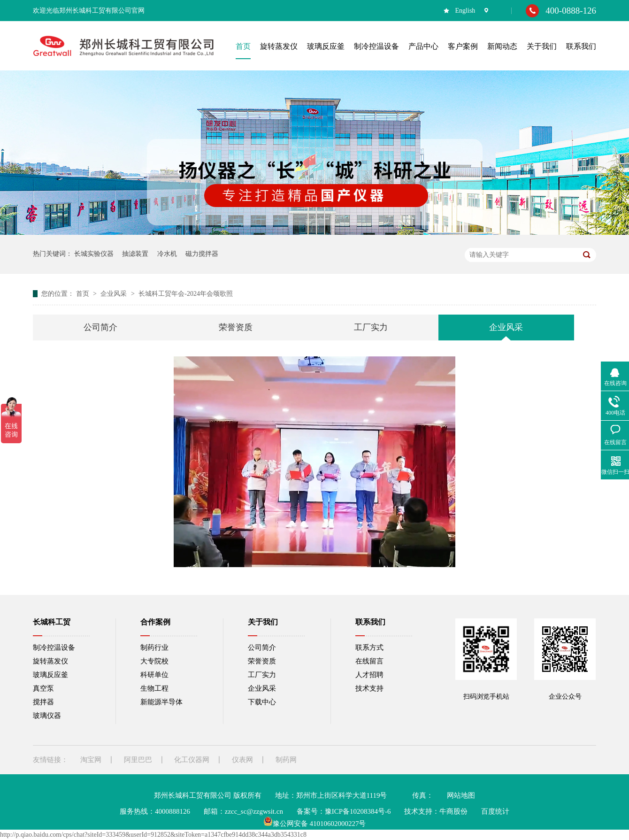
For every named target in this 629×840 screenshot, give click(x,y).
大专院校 (154, 661)
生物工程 (154, 688)
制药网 (286, 760)
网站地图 (461, 795)
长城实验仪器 (94, 254)
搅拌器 (43, 702)
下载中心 (262, 702)
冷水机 (167, 254)
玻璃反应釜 (50, 675)
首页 (84, 294)
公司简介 (100, 327)
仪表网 (242, 760)
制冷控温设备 (54, 647)
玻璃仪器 (47, 716)
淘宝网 (91, 760)
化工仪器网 (192, 760)
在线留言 (369, 661)
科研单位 (154, 675)
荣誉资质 (236, 327)
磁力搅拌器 (202, 254)
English (465, 11)
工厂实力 (371, 327)
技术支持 (369, 688)
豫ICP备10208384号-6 (358, 811)
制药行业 (154, 647)
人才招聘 (369, 675)
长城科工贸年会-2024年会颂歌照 (186, 294)
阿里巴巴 (138, 760)
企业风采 (115, 294)
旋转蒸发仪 (50, 661)
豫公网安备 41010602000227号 (315, 824)
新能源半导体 (161, 702)
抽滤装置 (135, 254)
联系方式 (369, 647)
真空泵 (43, 688)
